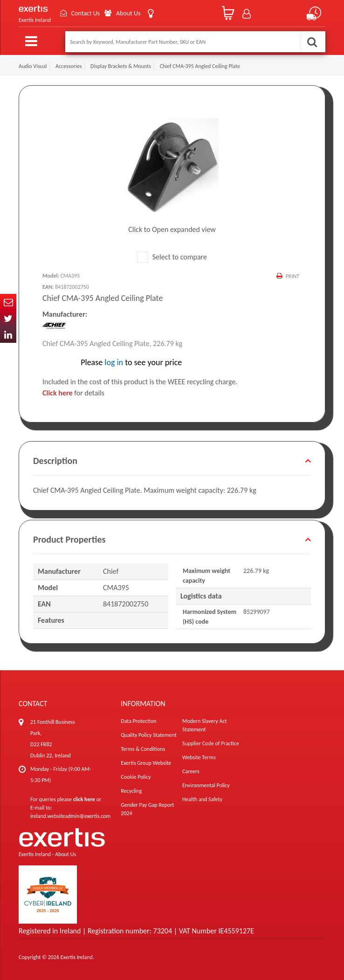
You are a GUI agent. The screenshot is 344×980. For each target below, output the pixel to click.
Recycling (131, 791)
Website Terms (199, 757)
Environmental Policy (206, 785)
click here (84, 799)
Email (8, 302)
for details (73, 393)
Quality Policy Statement (148, 735)
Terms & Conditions (143, 749)
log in (114, 362)
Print (292, 276)
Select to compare (172, 257)
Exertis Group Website (146, 763)
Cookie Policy (136, 777)
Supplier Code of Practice (211, 743)
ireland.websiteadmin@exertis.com (70, 816)
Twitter (8, 318)
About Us (129, 13)
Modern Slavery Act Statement (205, 725)
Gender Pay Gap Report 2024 (147, 809)
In (8, 335)
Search (312, 42)
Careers (191, 771)
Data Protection (138, 721)
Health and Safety (202, 799)
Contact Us (86, 13)
